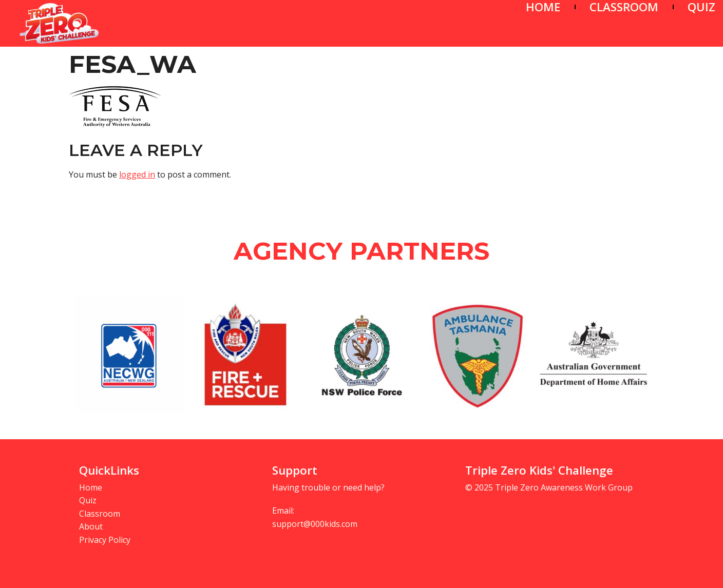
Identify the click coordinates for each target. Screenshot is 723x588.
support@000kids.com (315, 524)
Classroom (100, 514)
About (91, 526)
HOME (543, 7)
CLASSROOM (624, 7)
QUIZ (701, 7)
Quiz (88, 500)
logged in (137, 174)
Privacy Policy (105, 540)
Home (91, 487)
